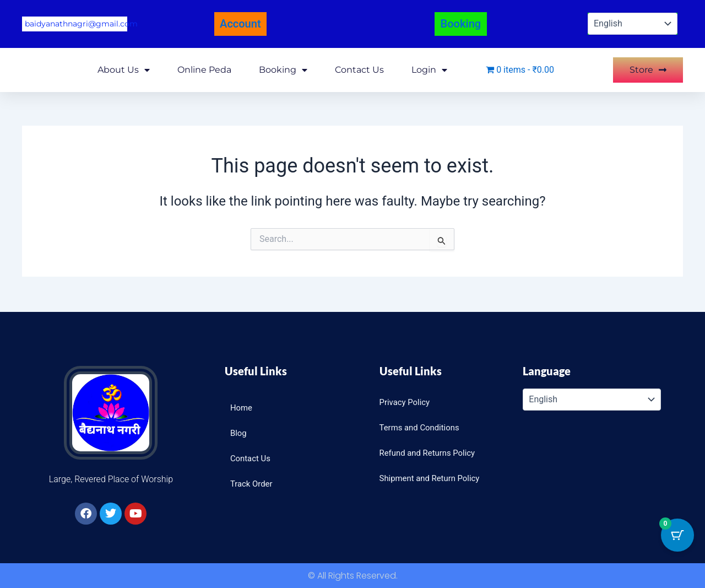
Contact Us (359, 68)
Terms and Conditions (422, 427)
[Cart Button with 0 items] (677, 535)
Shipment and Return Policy (433, 478)
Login (429, 68)
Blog (239, 433)
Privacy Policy (407, 402)
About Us (124, 68)
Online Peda (204, 68)
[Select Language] (633, 23)
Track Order (253, 484)
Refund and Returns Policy (431, 453)
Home (242, 408)
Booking (283, 68)
